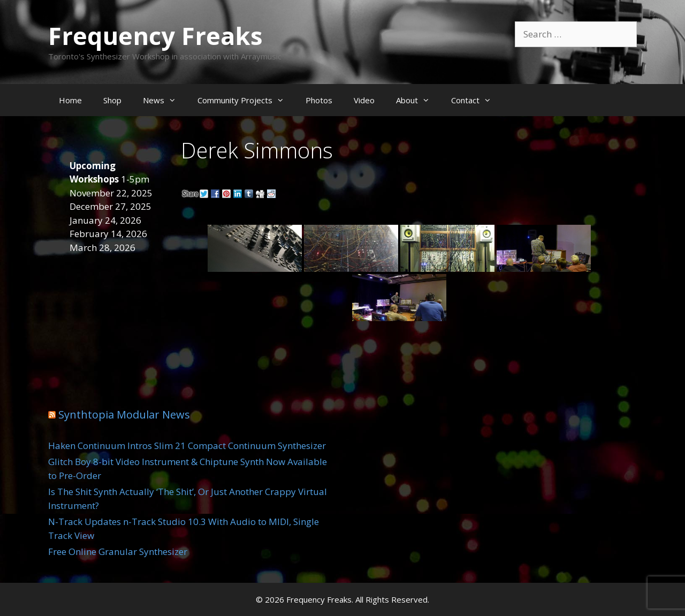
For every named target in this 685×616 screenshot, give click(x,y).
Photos (319, 100)
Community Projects (246, 100)
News (165, 100)
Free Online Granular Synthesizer (118, 552)
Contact (477, 100)
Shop (112, 100)
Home (70, 100)
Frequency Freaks (155, 36)
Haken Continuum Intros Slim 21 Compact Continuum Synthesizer (187, 446)
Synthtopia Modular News (124, 415)
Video (364, 100)
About (418, 100)
